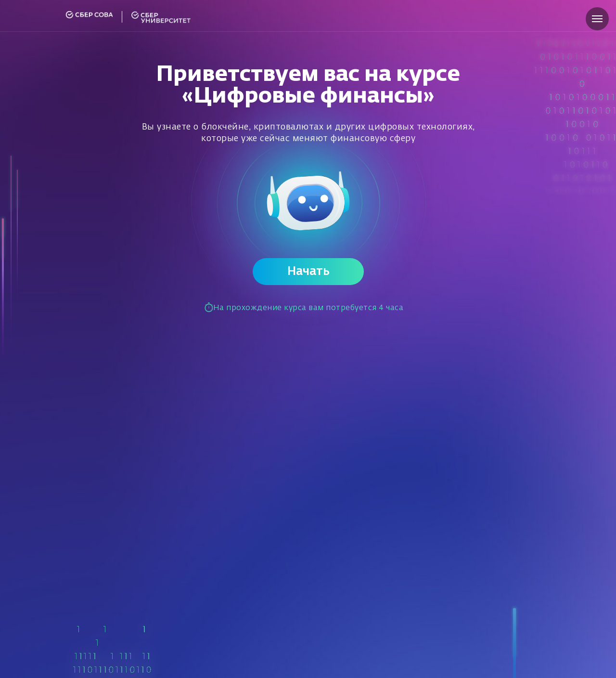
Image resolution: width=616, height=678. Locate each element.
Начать (308, 272)
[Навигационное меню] (597, 19)
